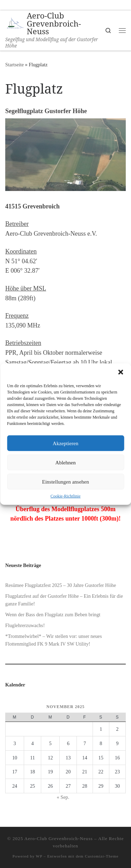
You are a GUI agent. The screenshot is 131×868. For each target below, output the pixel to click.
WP (39, 856)
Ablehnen (65, 462)
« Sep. (63, 797)
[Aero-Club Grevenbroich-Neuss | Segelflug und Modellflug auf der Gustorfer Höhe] (15, 23)
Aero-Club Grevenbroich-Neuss (59, 838)
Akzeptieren (65, 443)
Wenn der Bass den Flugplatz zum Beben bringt (53, 615)
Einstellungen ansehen (65, 481)
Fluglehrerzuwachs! (25, 625)
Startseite (14, 65)
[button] (121, 372)
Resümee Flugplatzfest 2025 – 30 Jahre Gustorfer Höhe (61, 585)
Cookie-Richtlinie (66, 496)
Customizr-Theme (102, 856)
